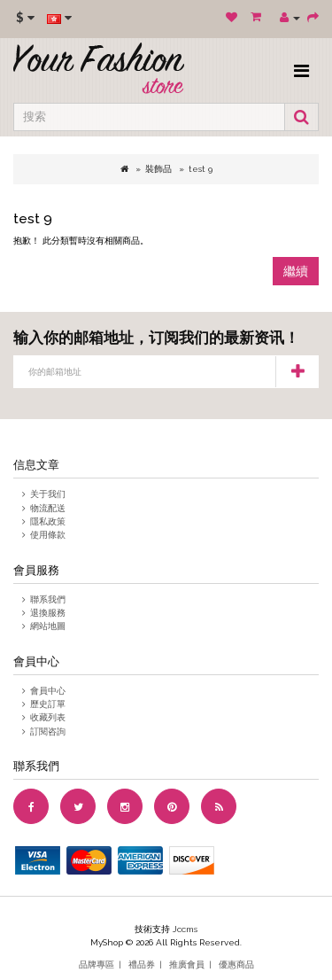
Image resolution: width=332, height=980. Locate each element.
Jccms (185, 929)
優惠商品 (236, 964)
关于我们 (48, 494)
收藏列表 (48, 717)
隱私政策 (48, 521)
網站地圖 (48, 626)
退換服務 (48, 613)
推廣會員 (187, 964)
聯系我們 (48, 599)
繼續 (296, 271)
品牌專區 (97, 964)
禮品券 (142, 964)
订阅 (297, 372)
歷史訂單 (48, 704)
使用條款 (48, 535)
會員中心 (48, 691)
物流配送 (48, 508)
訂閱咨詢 (48, 731)
